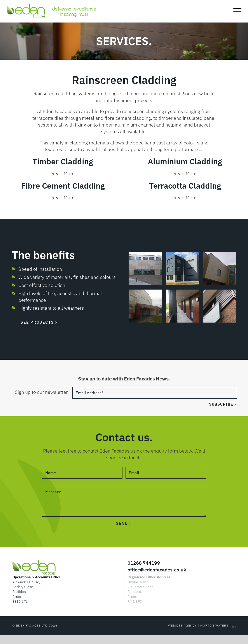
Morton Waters (214, 626)
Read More (63, 173)
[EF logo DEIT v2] (51, 6)
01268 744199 (144, 563)
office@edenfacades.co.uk (157, 570)
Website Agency (183, 626)
